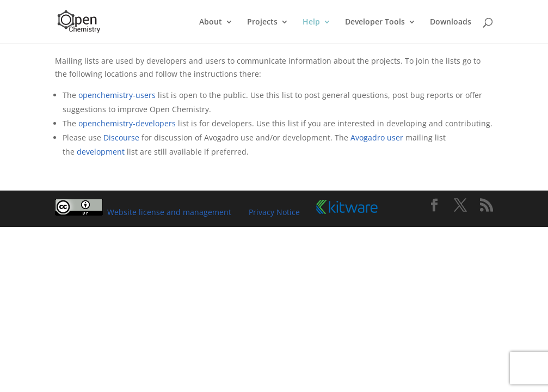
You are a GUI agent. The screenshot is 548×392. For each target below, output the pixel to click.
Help (311, 22)
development (101, 152)
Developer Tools (375, 22)
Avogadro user (377, 137)
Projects (262, 22)
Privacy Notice (274, 212)
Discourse (121, 137)
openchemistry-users (117, 95)
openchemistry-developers (127, 123)
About (211, 22)
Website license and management (169, 212)
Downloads (451, 22)
